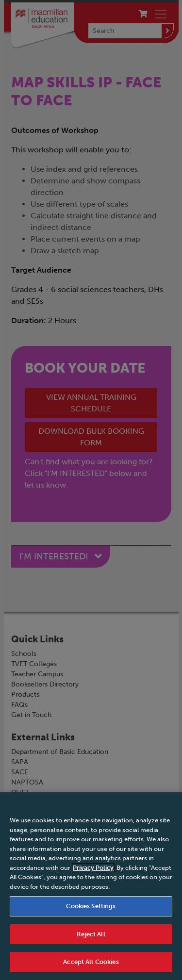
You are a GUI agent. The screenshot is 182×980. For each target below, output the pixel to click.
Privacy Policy (93, 868)
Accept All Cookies (91, 962)
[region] (91, 886)
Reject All (91, 934)
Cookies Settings (91, 906)
